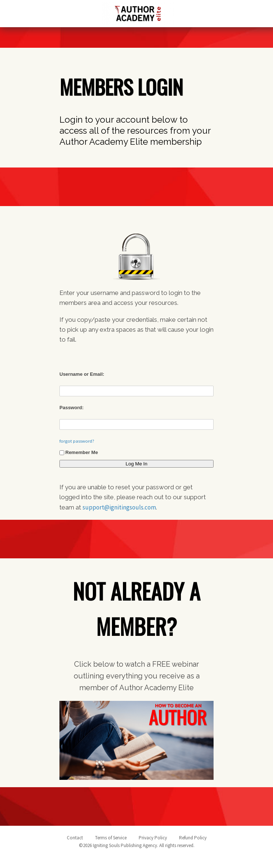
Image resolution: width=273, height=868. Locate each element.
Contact (75, 838)
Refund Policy (193, 838)
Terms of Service (111, 838)
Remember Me (79, 452)
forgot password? (77, 441)
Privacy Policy (153, 838)
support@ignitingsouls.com (119, 507)
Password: (72, 408)
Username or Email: (82, 374)
